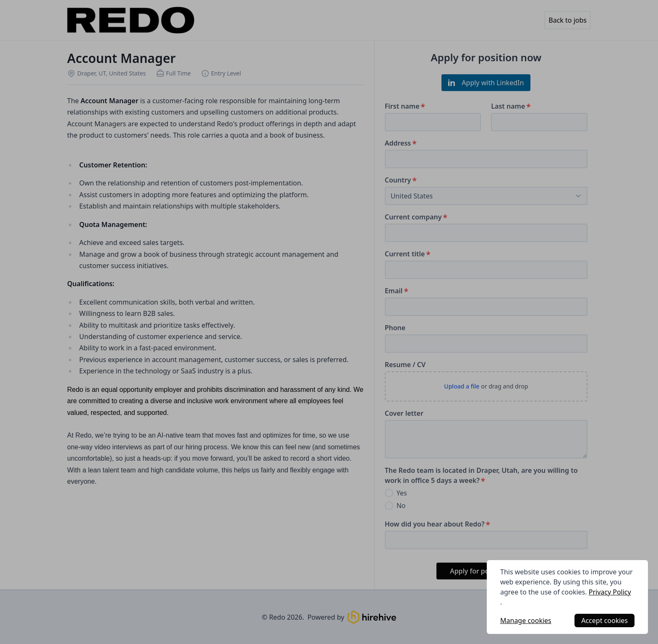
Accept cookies (604, 621)
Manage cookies (526, 621)
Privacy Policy (610, 592)
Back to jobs (568, 20)
